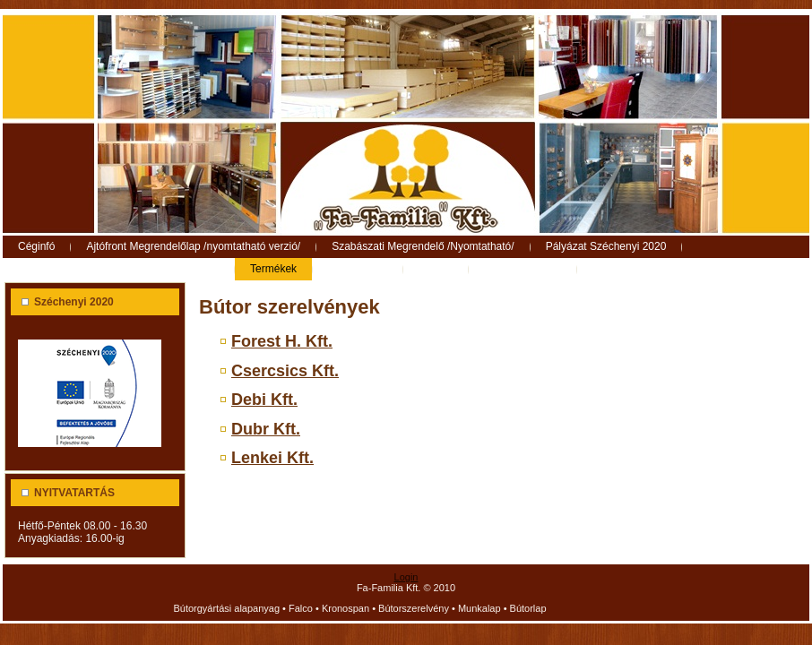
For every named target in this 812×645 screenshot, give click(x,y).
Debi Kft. (264, 400)
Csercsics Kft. (285, 371)
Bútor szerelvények (289, 307)
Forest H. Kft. (282, 341)
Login (406, 577)
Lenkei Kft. (272, 458)
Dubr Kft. (266, 429)
